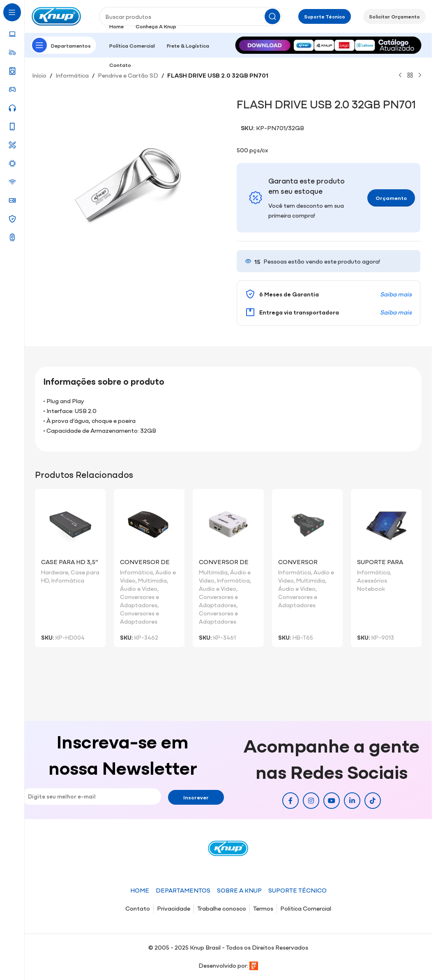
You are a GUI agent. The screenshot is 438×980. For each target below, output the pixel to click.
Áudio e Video (139, 588)
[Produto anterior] (400, 76)
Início (39, 75)
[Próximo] (420, 76)
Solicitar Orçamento (394, 16)
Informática (72, 75)
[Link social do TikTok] (373, 801)
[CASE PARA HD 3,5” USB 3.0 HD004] (70, 524)
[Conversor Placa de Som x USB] (307, 524)
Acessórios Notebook (372, 584)
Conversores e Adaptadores (139, 601)
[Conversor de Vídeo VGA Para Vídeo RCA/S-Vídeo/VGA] (228, 524)
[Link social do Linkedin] (352, 801)
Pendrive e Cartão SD (128, 75)
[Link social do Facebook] (290, 801)
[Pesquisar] (190, 16)
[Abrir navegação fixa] (63, 45)
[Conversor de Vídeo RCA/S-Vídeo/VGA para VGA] (149, 524)
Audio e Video (218, 588)
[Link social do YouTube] (332, 801)
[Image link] (328, 44)
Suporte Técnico (325, 16)
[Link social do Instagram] (311, 801)
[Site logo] (57, 15)
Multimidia (152, 580)
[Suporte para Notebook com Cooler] (386, 524)
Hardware (55, 572)
